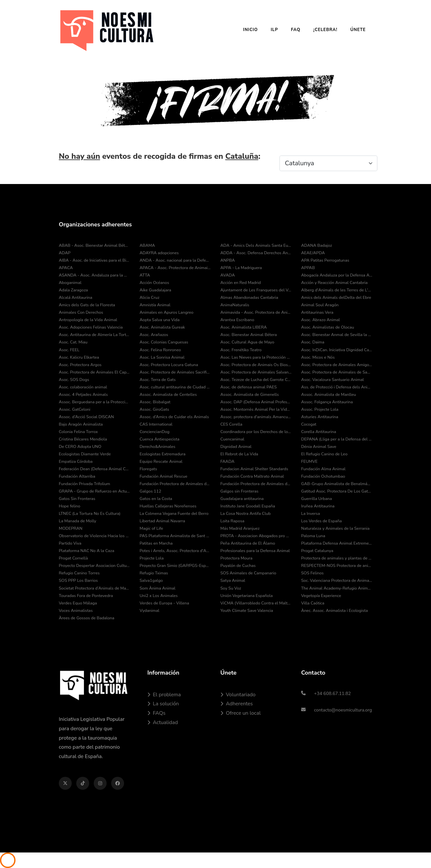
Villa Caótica (313, 603)
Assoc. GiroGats (154, 409)
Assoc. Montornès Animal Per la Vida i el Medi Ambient (256, 409)
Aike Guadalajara (155, 290)
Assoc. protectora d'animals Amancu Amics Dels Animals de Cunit (256, 417)
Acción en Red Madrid (241, 283)
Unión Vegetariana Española (247, 596)
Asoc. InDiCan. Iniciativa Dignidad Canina (337, 350)
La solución (163, 704)
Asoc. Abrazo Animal (321, 320)
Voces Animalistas (76, 611)
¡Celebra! (325, 30)
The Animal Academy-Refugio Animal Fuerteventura (337, 588)
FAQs (156, 713)
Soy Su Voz (231, 588)
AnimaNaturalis (235, 305)
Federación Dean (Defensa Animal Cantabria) (94, 469)
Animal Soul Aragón (320, 305)
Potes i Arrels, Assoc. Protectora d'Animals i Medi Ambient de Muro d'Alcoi (175, 551)
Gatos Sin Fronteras (77, 499)
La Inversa (310, 514)
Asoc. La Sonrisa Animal (162, 357)
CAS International (156, 424)
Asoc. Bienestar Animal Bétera (249, 335)
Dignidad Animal (236, 447)
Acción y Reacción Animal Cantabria (334, 283)
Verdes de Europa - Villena (164, 603)
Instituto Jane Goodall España (248, 506)
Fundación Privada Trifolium (84, 484)
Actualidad (163, 722)
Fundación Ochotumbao (323, 476)
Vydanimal (149, 611)
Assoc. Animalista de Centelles (168, 395)
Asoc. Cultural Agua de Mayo (247, 342)
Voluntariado (238, 695)
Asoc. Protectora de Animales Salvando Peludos (256, 372)
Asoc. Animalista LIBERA (244, 327)
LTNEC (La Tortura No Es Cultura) (90, 514)
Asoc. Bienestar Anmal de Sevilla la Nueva (337, 335)
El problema (164, 695)
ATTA (145, 275)
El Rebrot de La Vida (239, 454)
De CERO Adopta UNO (80, 447)
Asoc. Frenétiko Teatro (241, 350)
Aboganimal (70, 283)
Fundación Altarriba (77, 476)
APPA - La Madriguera (241, 268)
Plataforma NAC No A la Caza (86, 551)
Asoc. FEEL (69, 350)
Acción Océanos (154, 283)
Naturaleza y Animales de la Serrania (335, 528)
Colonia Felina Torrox (78, 432)
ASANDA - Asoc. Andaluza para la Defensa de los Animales (94, 275)
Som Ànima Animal (158, 588)
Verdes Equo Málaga (78, 603)
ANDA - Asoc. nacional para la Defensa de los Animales (175, 260)
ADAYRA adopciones (159, 253)
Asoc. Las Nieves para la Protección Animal (256, 357)
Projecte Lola (152, 558)
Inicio (250, 30)
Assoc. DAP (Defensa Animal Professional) (256, 402)
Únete (358, 30)
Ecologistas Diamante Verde (85, 454)
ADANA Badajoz (317, 245)
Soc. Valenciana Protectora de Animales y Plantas (337, 580)
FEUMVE (309, 461)
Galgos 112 (150, 491)
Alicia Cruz (149, 298)
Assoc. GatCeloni (75, 409)
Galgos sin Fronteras (239, 491)
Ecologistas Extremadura (163, 454)
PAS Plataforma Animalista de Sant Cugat (175, 536)
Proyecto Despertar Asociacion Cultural (94, 566)
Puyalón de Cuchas (238, 566)
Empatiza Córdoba (76, 461)
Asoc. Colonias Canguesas (164, 342)
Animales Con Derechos (81, 312)
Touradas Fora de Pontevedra (86, 596)
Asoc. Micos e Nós (318, 357)
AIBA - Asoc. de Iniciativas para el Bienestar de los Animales (94, 260)
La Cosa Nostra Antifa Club (246, 514)
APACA (66, 268)
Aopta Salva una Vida (160, 320)
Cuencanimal (232, 439)
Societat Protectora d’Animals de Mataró (94, 588)
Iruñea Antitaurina (318, 506)
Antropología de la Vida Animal (88, 320)
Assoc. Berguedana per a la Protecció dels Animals (94, 402)
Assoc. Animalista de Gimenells (250, 395)
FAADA (227, 461)
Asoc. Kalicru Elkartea (79, 357)
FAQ (295, 30)
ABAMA (147, 245)
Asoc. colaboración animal (83, 387)
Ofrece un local (241, 713)
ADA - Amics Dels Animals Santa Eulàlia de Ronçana (256, 245)
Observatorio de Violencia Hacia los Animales (94, 536)
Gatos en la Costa (156, 499)
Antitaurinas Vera (317, 312)
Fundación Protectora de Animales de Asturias (175, 484)
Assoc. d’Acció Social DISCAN (86, 417)
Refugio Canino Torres (79, 573)
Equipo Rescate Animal (161, 461)
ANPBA (228, 260)
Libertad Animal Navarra (162, 521)
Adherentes (237, 704)
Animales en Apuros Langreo (167, 312)
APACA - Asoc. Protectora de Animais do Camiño (175, 268)
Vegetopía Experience (321, 596)
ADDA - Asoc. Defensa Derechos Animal (256, 253)
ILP (274, 30)
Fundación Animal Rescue (163, 476)
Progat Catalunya (317, 551)
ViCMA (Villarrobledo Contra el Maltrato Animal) (256, 603)
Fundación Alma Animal (323, 469)
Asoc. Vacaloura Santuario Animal (332, 380)
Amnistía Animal (155, 305)
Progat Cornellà (73, 558)
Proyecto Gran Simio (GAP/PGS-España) (175, 566)
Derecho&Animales (158, 447)
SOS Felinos (312, 573)
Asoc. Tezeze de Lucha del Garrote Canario (256, 380)
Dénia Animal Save (319, 447)
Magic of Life (151, 528)
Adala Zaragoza (73, 290)
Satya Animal (233, 580)
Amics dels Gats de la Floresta (87, 305)
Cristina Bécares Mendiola (83, 439)
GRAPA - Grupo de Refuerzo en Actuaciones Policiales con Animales (94, 491)
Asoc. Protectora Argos (80, 365)
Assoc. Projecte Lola (320, 409)
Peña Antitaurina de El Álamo (248, 543)
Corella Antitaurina (319, 432)
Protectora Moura (236, 558)
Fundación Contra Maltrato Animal (252, 476)
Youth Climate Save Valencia (247, 611)
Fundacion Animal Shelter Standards (254, 469)
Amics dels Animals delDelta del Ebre (336, 298)
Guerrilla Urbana (316, 499)
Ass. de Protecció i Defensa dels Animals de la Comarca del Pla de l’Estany (337, 387)
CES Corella (231, 424)
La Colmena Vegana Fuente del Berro (174, 514)
